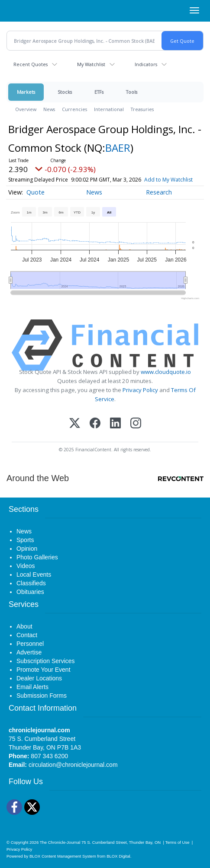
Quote (36, 192)
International (109, 109)
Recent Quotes (31, 64)
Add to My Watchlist (168, 180)
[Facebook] (95, 424)
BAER (118, 148)
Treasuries (142, 109)
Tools (132, 92)
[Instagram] (136, 424)
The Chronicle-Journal (60, 842)
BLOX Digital (118, 856)
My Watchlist (91, 64)
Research (159, 192)
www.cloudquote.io (166, 372)
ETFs (99, 92)
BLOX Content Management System (63, 856)
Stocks (65, 92)
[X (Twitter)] (75, 424)
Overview (26, 109)
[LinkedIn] (115, 424)
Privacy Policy (140, 390)
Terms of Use (177, 842)
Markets (26, 92)
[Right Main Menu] (194, 10)
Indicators (146, 64)
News (49, 109)
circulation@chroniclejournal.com (73, 765)
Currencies (74, 109)
